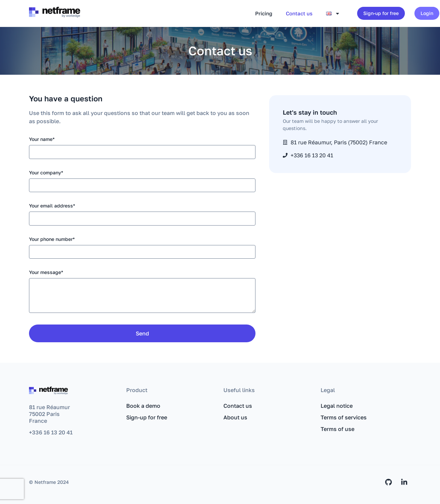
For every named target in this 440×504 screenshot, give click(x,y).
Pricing (264, 13)
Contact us (299, 13)
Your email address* (52, 206)
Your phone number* (52, 239)
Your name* (42, 139)
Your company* (46, 173)
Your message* (46, 272)
